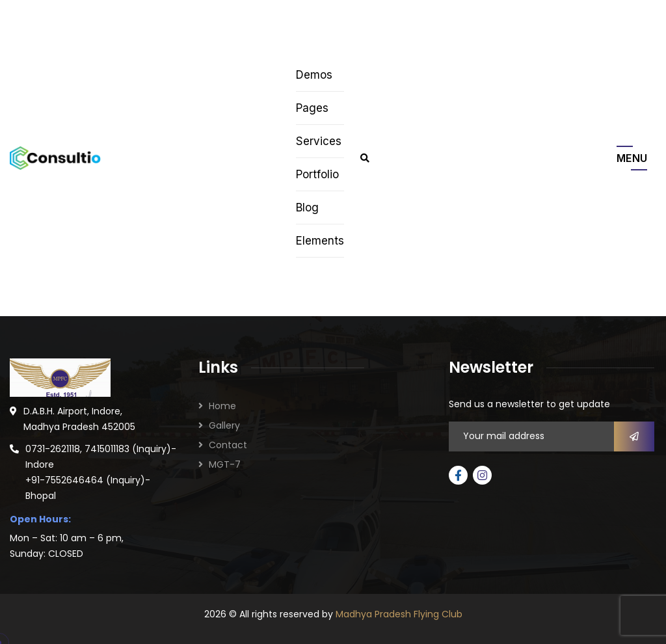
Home (222, 406)
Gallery (224, 425)
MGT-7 (225, 464)
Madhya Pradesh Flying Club (399, 614)
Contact (228, 445)
